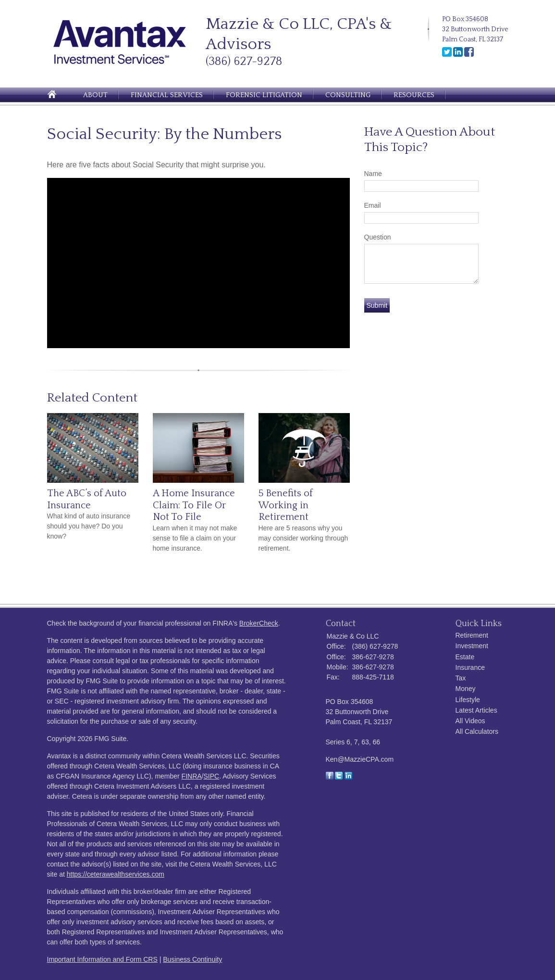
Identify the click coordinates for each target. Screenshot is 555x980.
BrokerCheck (259, 623)
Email (373, 205)
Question (378, 237)
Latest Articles (476, 710)
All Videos (470, 721)
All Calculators (477, 731)
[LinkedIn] (458, 55)
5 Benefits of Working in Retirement (286, 505)
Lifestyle (468, 700)
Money (466, 689)
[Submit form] (377, 305)
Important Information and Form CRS (102, 959)
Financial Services (167, 95)
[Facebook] (469, 55)
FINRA (192, 776)
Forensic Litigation (264, 95)
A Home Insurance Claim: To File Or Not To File (194, 505)
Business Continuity (192, 959)
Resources (414, 95)
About (95, 95)
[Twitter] (447, 55)
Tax (461, 678)
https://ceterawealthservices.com (116, 874)
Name (373, 174)
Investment (472, 646)
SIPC (212, 776)
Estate (465, 657)
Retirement (472, 635)
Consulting (348, 95)
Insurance (470, 667)
